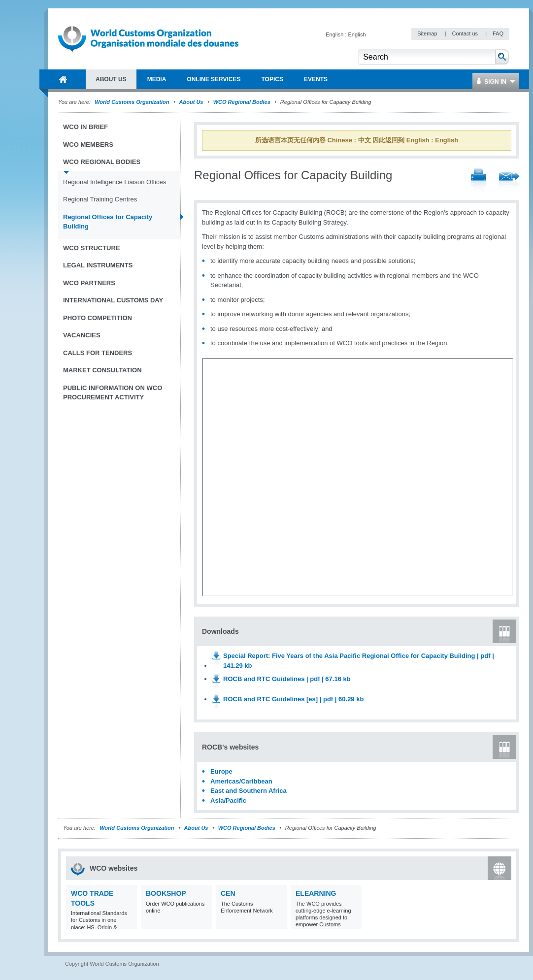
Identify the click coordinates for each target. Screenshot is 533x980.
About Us (191, 102)
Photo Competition (98, 318)
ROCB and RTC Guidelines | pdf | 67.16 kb (287, 679)
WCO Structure (92, 248)
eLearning (316, 893)
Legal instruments (98, 265)
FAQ (498, 33)
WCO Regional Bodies (242, 102)
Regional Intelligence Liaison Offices (115, 182)
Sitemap (428, 33)
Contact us (466, 33)
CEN (228, 893)
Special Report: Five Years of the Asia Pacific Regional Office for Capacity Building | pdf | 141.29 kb (359, 661)
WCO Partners (89, 283)
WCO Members (88, 145)
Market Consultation (102, 370)
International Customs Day (113, 300)
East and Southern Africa (249, 791)
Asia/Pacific (228, 800)
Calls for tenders (98, 353)
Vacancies (82, 335)
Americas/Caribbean (241, 781)
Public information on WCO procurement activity (113, 393)
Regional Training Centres (100, 199)
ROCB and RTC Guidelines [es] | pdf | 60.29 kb (293, 699)
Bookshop (166, 893)
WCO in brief (85, 127)
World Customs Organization (133, 102)
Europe (221, 771)
